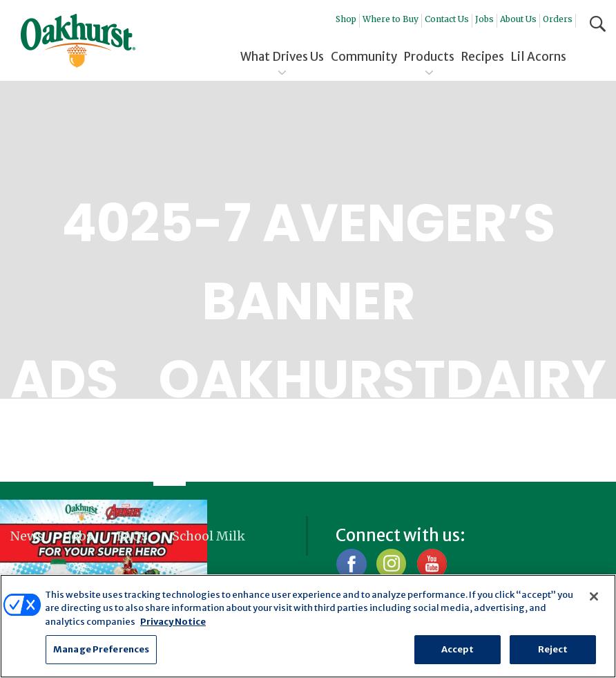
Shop (346, 19)
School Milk (209, 536)
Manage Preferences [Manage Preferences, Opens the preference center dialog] (101, 649)
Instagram (391, 564)
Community (364, 57)
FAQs (132, 536)
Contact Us (447, 19)
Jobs (484, 19)
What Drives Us (282, 57)
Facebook (351, 564)
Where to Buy (391, 19)
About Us (518, 19)
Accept (458, 649)
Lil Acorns (539, 57)
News (27, 536)
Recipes (483, 57)
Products (429, 57)
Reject (553, 649)
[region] (308, 626)
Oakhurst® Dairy (78, 41)
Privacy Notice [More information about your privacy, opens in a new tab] (173, 622)
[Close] (594, 596)
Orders (558, 19)
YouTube (431, 564)
